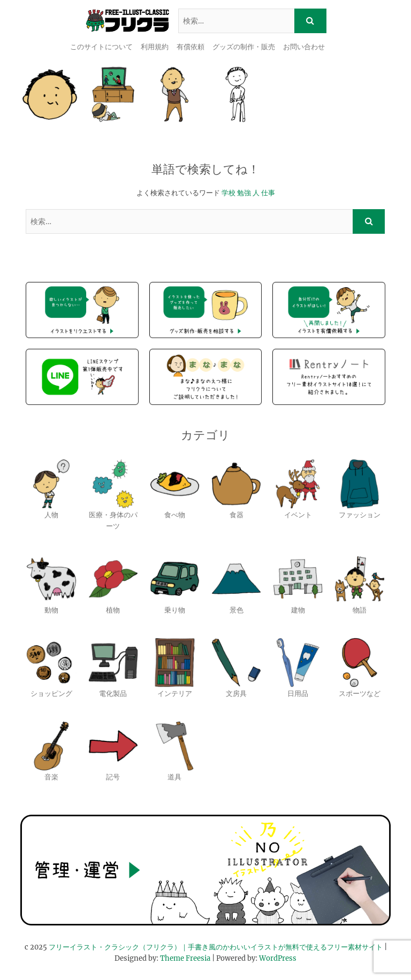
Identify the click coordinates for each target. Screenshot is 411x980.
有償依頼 (191, 47)
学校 (229, 193)
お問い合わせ (304, 47)
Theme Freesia (185, 958)
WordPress (278, 958)
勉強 (244, 193)
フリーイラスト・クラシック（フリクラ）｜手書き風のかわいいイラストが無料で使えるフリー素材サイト (216, 947)
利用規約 (155, 47)
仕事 (268, 193)
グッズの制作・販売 (244, 47)
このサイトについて (101, 47)
